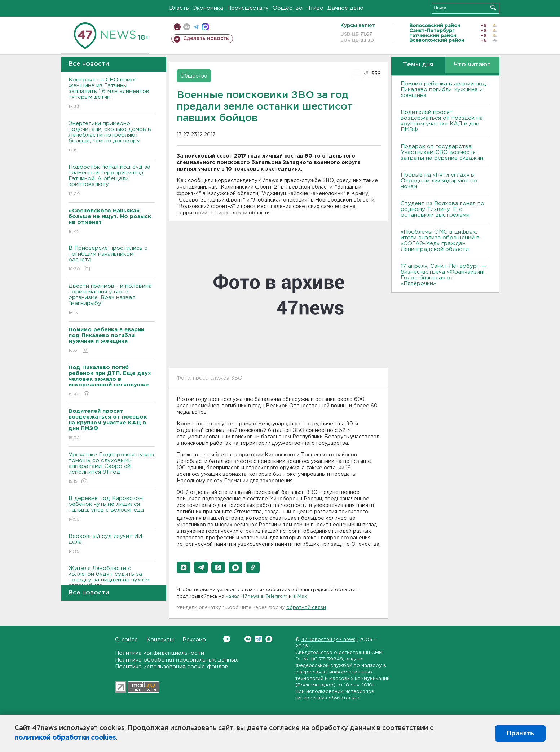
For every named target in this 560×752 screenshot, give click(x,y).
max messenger (205, 27)
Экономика (208, 8)
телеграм (196, 27)
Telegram (258, 639)
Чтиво (315, 8)
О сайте (126, 640)
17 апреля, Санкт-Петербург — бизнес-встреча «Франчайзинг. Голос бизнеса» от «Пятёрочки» (444, 275)
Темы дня (418, 65)
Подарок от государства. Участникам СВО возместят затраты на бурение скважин (442, 152)
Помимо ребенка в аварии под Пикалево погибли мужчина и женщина (443, 90)
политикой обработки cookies (65, 738)
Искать (493, 7)
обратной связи (306, 608)
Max (269, 639)
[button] (184, 567)
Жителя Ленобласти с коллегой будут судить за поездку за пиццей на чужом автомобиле (112, 582)
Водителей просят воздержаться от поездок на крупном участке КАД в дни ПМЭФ (442, 121)
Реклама (194, 640)
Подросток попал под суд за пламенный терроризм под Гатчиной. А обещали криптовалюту (112, 181)
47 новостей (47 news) (329, 640)
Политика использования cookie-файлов (172, 667)
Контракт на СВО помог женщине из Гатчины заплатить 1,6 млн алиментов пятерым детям (112, 94)
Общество (288, 8)
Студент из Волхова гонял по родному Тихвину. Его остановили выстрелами (442, 209)
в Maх (300, 596)
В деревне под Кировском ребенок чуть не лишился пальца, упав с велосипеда (112, 509)
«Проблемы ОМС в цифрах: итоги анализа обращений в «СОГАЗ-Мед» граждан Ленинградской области (440, 241)
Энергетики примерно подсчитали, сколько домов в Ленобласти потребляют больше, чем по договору (112, 137)
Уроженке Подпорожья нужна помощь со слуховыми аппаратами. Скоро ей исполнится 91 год (112, 468)
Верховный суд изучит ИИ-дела (112, 544)
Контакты (160, 640)
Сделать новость (206, 39)
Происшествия (248, 8)
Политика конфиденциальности (160, 653)
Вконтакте (227, 639)
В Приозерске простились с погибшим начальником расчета (112, 259)
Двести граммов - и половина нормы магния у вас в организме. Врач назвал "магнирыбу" (112, 300)
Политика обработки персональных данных (177, 660)
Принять (520, 733)
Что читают (472, 65)
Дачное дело (345, 8)
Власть (179, 8)
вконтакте (187, 27)
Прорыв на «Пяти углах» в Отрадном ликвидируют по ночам (439, 181)
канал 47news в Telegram (257, 596)
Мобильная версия (177, 27)
